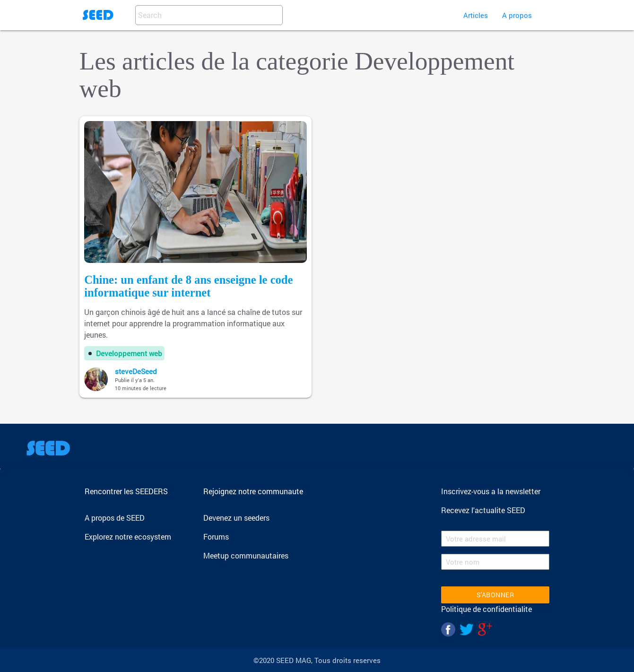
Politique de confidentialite (486, 609)
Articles (476, 15)
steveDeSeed (136, 371)
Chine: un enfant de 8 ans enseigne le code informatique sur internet (188, 286)
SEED (98, 15)
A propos (517, 15)
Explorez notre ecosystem (128, 537)
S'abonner (495, 595)
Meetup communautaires (246, 555)
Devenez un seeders (236, 518)
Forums (216, 537)
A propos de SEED (115, 518)
